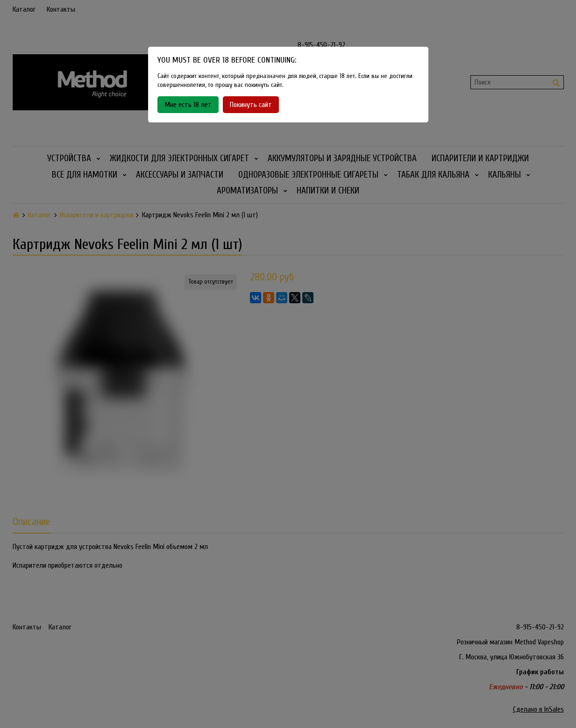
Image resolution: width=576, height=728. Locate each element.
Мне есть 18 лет (188, 105)
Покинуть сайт (251, 105)
